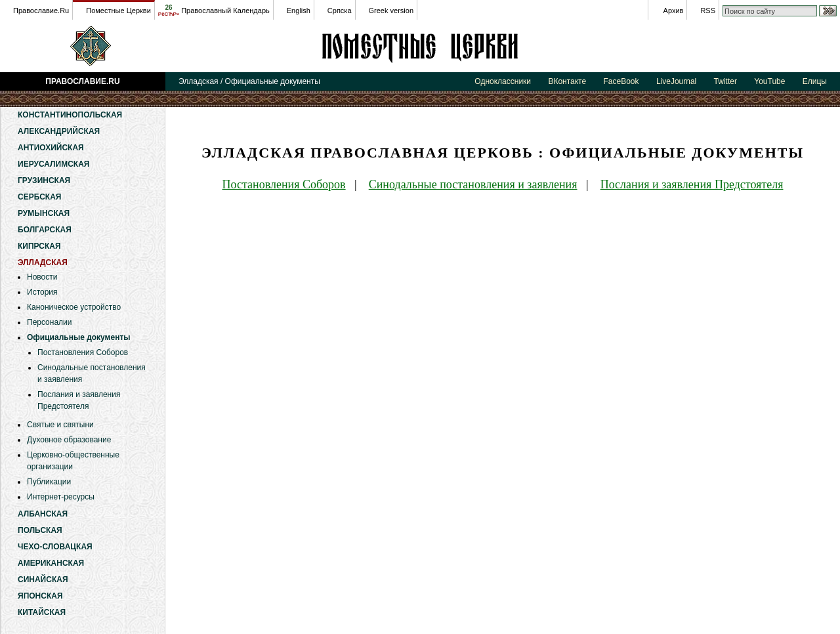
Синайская (43, 580)
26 (169, 11)
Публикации (49, 482)
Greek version (391, 11)
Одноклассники (503, 81)
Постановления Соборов (83, 352)
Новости (42, 277)
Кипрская (39, 246)
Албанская (43, 514)
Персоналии (50, 322)
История (42, 292)
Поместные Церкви (118, 11)
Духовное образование (69, 440)
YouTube (769, 81)
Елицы (815, 81)
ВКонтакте (567, 81)
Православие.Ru (41, 11)
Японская (40, 596)
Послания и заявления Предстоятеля (692, 184)
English (299, 11)
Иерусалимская (53, 164)
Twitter (725, 81)
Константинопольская (70, 115)
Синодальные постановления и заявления (473, 184)
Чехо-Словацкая (55, 547)
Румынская (44, 213)
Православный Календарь (225, 11)
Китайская (42, 612)
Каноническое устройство (74, 307)
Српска (340, 11)
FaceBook (621, 81)
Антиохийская (51, 148)
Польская (40, 530)
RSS (708, 11)
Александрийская (59, 131)
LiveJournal (676, 81)
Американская (51, 563)
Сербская (39, 197)
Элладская (420, 46)
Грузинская (44, 180)
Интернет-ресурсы (61, 497)
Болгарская (45, 230)
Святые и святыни (60, 425)
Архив (674, 11)
